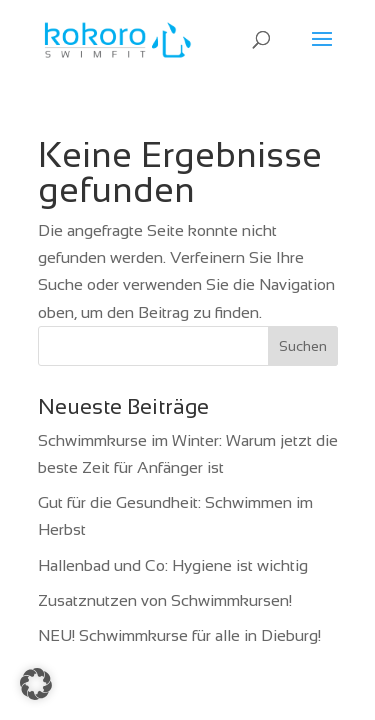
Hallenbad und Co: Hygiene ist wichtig (173, 565)
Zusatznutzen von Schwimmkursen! (165, 600)
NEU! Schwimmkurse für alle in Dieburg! (179, 635)
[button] (36, 684)
